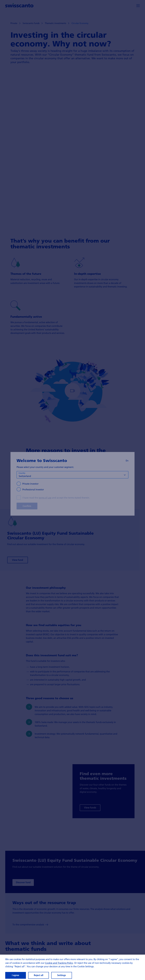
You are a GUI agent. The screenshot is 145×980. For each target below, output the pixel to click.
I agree (16, 975)
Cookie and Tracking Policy (59, 963)
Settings (62, 975)
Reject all (39, 975)
